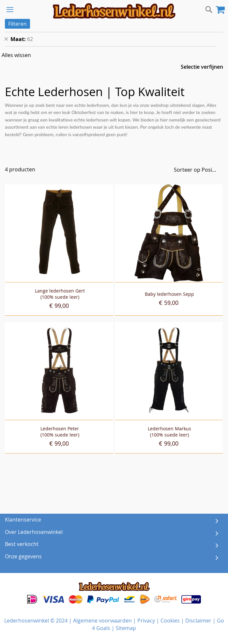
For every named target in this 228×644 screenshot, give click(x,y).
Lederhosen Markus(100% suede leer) (169, 432)
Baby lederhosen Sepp (169, 294)
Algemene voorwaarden (102, 621)
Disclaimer (198, 621)
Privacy (146, 621)
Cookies (170, 621)
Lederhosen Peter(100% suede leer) (60, 432)
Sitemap (126, 628)
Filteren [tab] (17, 24)
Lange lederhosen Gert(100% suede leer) (60, 294)
